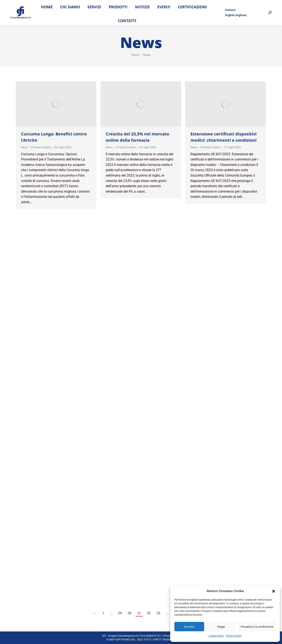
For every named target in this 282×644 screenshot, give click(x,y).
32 (149, 613)
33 (158, 613)
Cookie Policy (216, 636)
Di (41, 147)
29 (120, 613)
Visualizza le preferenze (257, 627)
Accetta (189, 627)
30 (130, 613)
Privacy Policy (234, 636)
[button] (274, 591)
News (25, 147)
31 (139, 613)
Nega (221, 627)
